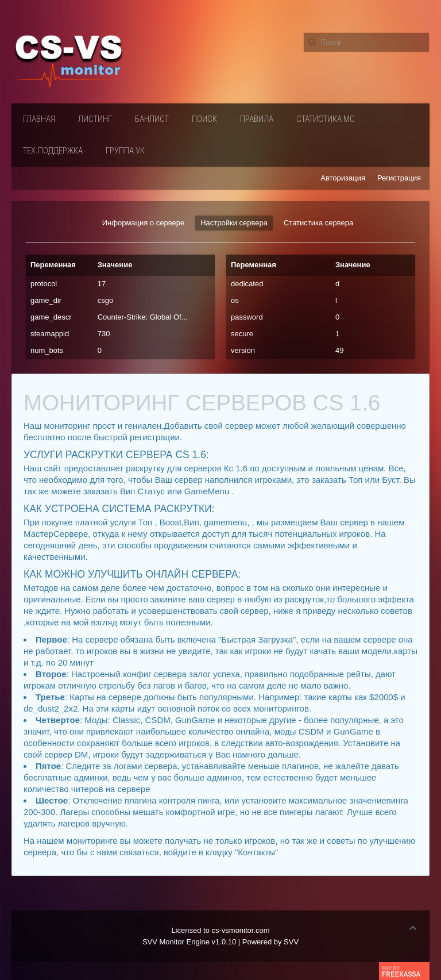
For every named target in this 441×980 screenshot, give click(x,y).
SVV (291, 942)
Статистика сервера (318, 223)
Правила (257, 119)
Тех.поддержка (53, 151)
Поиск (204, 119)
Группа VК (125, 151)
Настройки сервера (234, 223)
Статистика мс (326, 119)
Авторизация (343, 178)
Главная (39, 119)
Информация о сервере (143, 223)
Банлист (152, 119)
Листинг (95, 119)
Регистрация (399, 178)
